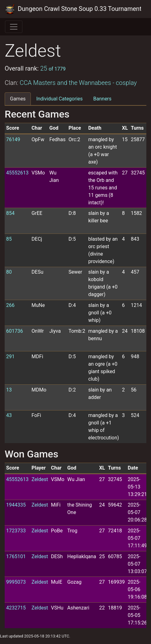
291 (10, 357)
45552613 (17, 173)
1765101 (16, 556)
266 (10, 305)
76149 (13, 139)
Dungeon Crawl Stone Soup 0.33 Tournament (73, 9)
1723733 (16, 531)
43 (9, 415)
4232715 (16, 608)
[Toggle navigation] (14, 27)
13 (9, 390)
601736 (15, 331)
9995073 (16, 582)
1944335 (16, 505)
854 (10, 213)
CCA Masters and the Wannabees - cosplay (78, 83)
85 (9, 239)
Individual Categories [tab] (59, 99)
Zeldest (40, 479)
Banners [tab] (103, 99)
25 (53, 68)
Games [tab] (18, 99)
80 (9, 272)
